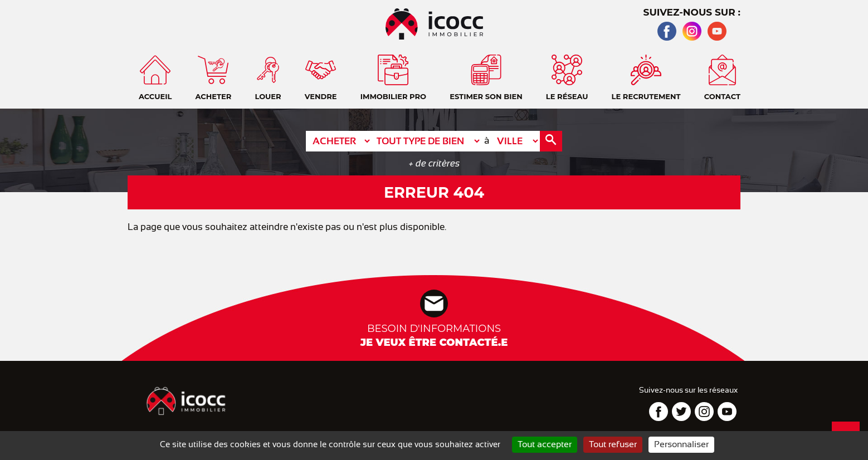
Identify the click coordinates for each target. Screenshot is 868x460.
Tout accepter (545, 444)
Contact (849, 78)
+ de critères (434, 163)
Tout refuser (613, 444)
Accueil (849, 50)
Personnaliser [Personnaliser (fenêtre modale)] (681, 444)
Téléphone (849, 106)
